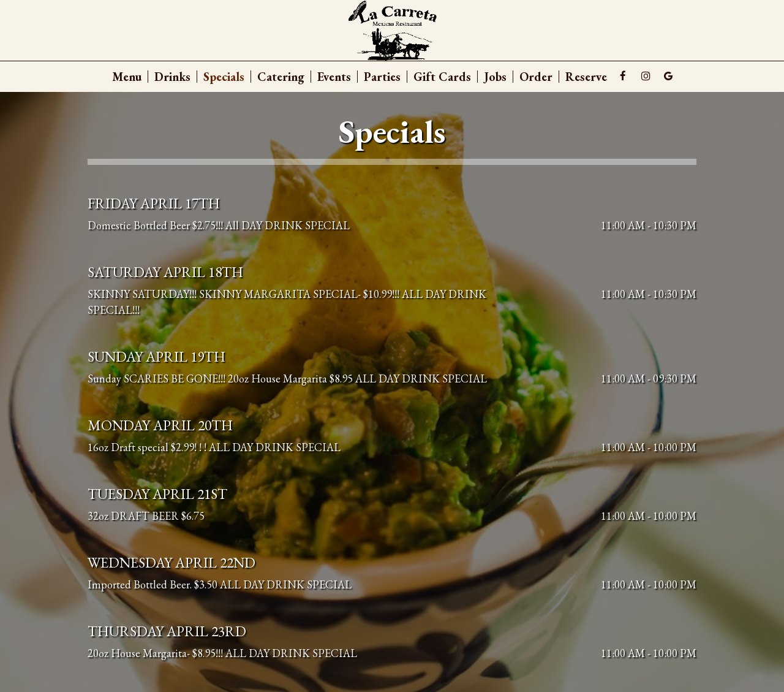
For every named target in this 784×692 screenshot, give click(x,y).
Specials (224, 77)
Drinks (172, 77)
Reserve (586, 77)
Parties (382, 77)
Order (536, 77)
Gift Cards (442, 77)
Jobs (495, 77)
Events (334, 77)
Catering (281, 77)
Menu (127, 77)
